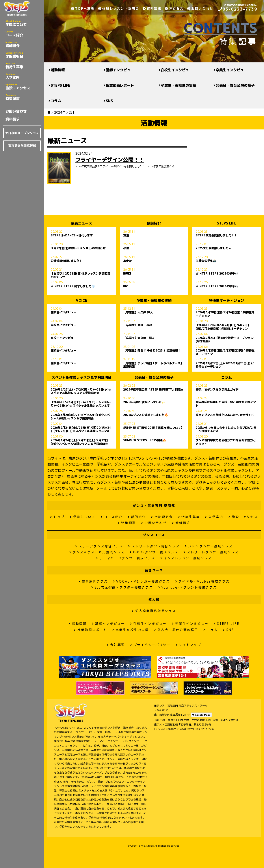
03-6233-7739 (238, 9)
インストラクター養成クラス (186, 558)
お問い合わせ (16, 111)
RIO (126, 286)
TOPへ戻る (83, 8)
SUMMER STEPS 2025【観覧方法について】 (153, 428)
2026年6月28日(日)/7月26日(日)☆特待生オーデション (225, 314)
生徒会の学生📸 (206, 261)
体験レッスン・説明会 (119, 8)
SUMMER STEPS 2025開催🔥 (145, 440)
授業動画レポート (120, 85)
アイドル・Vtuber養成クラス (202, 581)
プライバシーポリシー (150, 645)
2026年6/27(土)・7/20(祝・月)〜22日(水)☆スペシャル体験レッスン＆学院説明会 (81, 391)
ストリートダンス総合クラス (154, 546)
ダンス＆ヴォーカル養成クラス (97, 552)
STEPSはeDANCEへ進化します (72, 236)
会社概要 (116, 645)
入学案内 (23, 76)
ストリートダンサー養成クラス (211, 552)
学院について (23, 23)
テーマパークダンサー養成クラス (126, 558)
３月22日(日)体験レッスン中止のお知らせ (78, 248)
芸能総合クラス (93, 581)
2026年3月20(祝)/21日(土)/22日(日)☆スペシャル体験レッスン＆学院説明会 (80, 417)
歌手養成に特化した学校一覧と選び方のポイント (226, 404)
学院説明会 (23, 55)
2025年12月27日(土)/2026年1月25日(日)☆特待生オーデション (225, 365)
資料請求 (13, 119)
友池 (126, 236)
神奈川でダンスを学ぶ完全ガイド (217, 390)
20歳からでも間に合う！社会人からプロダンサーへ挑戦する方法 (226, 429)
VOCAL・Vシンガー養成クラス (142, 581)
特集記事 (23, 97)
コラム (56, 101)
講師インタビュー (120, 70)
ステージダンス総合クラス (99, 546)
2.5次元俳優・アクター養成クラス (122, 587)
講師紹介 (23, 44)
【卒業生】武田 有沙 (138, 325)
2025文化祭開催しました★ (214, 248)
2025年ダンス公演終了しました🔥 (146, 415)
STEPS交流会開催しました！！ (216, 236)
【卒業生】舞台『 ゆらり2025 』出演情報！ (152, 351)
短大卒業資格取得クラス (154, 611)
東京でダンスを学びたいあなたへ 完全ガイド (225, 415)
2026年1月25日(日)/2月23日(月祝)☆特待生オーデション (225, 352)
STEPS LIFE (60, 85)
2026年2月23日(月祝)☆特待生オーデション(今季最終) (225, 340)
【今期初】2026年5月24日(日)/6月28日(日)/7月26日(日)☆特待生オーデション (222, 327)
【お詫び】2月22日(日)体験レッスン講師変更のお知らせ (80, 275)
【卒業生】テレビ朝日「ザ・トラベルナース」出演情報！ (153, 365)
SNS (109, 101)
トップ (57, 517)
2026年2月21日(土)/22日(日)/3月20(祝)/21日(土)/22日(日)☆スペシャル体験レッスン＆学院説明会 (81, 429)
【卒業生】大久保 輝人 (138, 312)
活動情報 (58, 70)
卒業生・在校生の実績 (178, 85)
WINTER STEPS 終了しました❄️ (73, 286)
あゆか (127, 261)
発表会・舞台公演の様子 (235, 85)
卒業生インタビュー (232, 70)
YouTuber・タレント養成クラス (188, 587)
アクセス (174, 8)
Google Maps (201, 715)
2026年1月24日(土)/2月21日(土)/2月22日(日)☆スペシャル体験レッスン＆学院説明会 (79, 442)
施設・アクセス (23, 87)
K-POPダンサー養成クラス (154, 552)
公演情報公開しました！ (66, 261)
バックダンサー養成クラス (209, 546)
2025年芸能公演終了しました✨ (144, 402)
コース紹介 (23, 34)
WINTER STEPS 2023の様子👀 (217, 274)
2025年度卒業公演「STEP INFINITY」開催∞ (153, 390)
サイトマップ (189, 645)
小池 (126, 248)
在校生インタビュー (177, 70)
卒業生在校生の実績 (131, 630)
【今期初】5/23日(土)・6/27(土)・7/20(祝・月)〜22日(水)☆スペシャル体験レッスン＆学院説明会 (81, 404)
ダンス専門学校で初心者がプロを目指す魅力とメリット (226, 442)
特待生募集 (23, 65)
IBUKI (127, 274)
